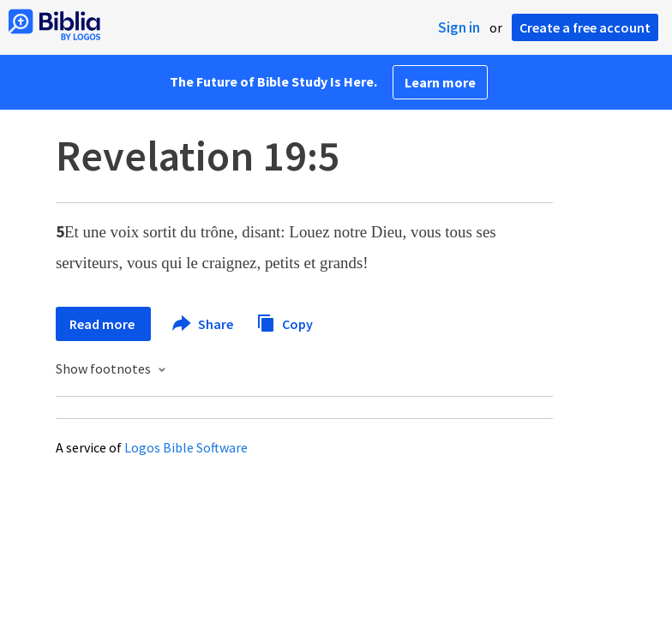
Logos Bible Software (186, 447)
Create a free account (585, 27)
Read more (103, 324)
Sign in (459, 27)
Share (204, 324)
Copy (285, 322)
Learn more (440, 82)
